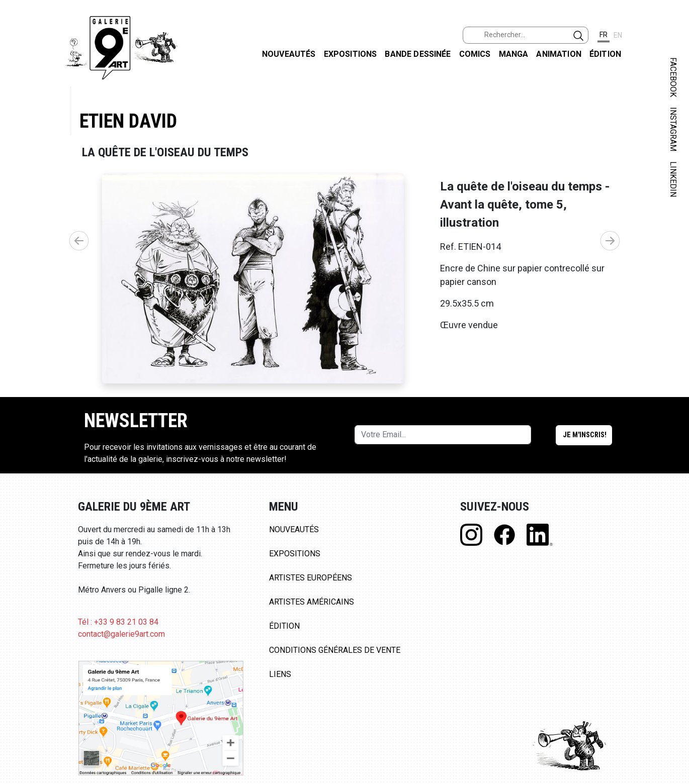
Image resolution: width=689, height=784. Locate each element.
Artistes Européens (311, 578)
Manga (514, 54)
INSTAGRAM (673, 129)
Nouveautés (289, 54)
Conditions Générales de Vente (335, 650)
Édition (605, 54)
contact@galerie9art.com (121, 634)
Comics (475, 54)
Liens (280, 674)
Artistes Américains (312, 602)
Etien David (128, 121)
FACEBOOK (673, 77)
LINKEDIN (673, 179)
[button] (610, 241)
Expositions (351, 54)
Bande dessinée (418, 54)
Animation (558, 54)
